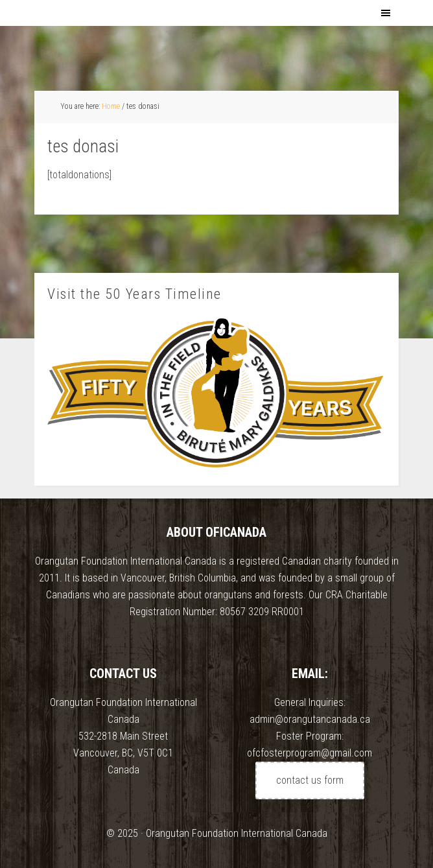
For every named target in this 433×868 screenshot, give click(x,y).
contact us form (310, 780)
